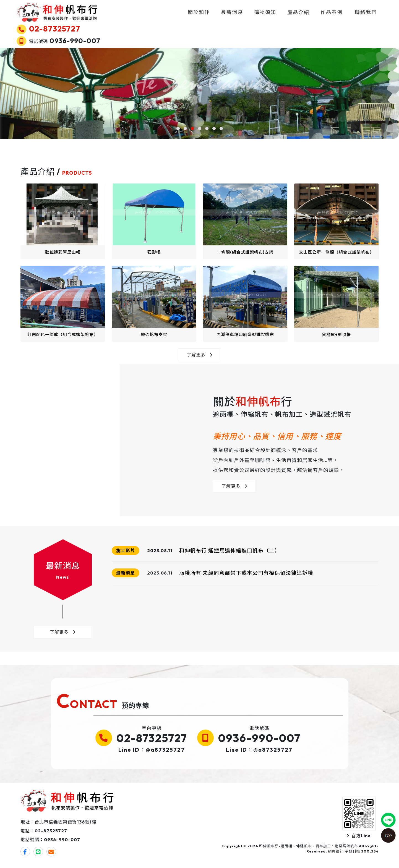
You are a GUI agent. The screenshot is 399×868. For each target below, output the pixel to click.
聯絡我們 (366, 12)
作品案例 (332, 12)
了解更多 (199, 355)
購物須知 (265, 12)
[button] (178, 129)
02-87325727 (152, 738)
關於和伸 (199, 12)
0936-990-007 (259, 738)
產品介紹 (298, 12)
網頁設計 (336, 851)
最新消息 (232, 12)
